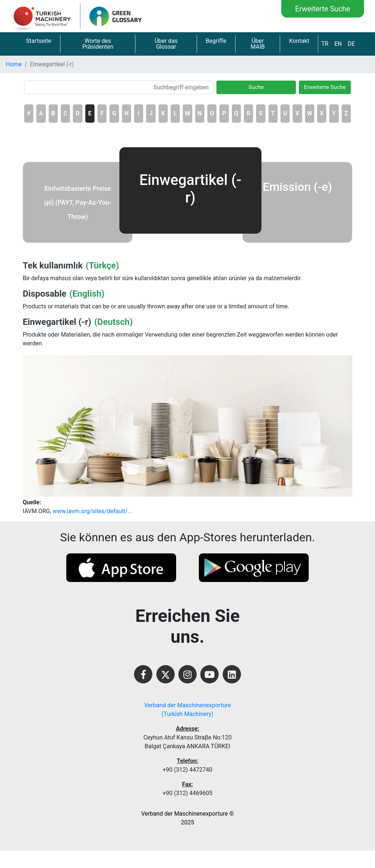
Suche (256, 87)
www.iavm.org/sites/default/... (92, 511)
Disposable (44, 294)
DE (351, 44)
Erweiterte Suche (323, 9)
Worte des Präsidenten (98, 44)
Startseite (39, 41)
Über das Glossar (166, 44)
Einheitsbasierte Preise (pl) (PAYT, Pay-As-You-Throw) (77, 203)
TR (325, 44)
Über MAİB (258, 44)
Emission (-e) (297, 187)
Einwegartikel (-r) (57, 322)
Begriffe (216, 41)
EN (338, 44)
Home (14, 64)
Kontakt (299, 41)
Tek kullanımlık (53, 266)
